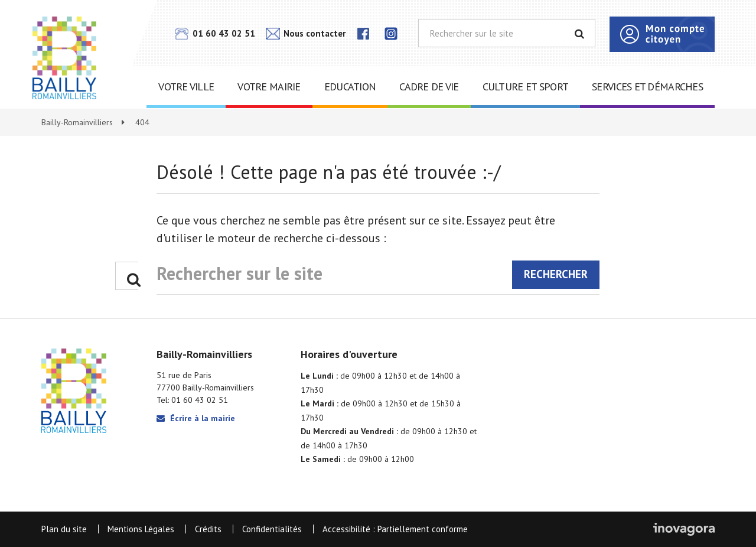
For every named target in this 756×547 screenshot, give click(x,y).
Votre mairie (269, 87)
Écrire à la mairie (196, 418)
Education (350, 87)
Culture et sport (525, 87)
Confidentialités (272, 529)
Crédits (208, 529)
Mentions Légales (141, 529)
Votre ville (186, 87)
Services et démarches (647, 87)
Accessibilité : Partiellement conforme (395, 529)
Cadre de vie (429, 87)
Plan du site (64, 529)
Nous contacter (306, 33)
